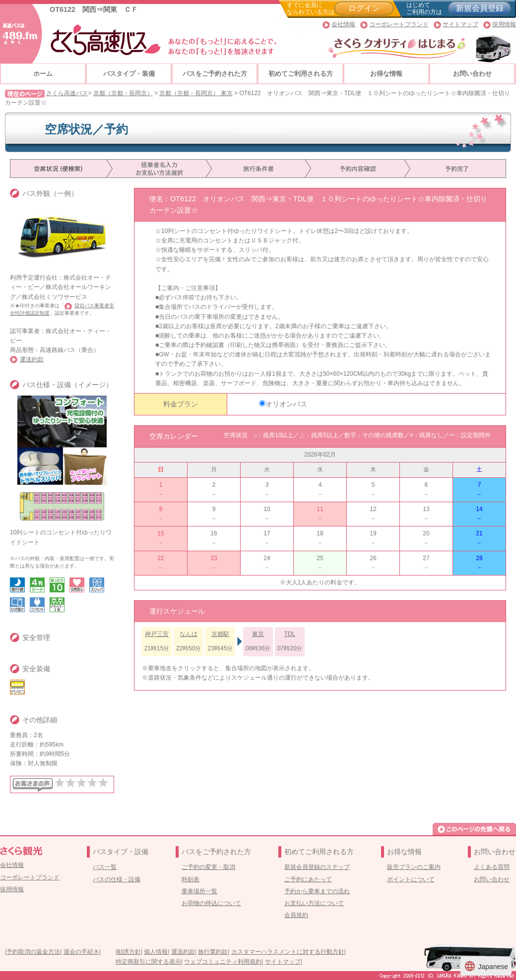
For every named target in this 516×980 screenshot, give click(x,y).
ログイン (364, 8)
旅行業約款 (213, 952)
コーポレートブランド (399, 24)
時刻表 (191, 879)
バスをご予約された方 (215, 74)
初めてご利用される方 (301, 74)
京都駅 (220, 634)
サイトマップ (460, 24)
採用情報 (504, 24)
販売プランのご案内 (414, 867)
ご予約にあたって (308, 879)
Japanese (486, 966)
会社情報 (343, 24)
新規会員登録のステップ (317, 867)
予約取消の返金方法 (33, 952)
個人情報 (156, 952)
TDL (290, 634)
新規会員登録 (480, 8)
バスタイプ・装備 (129, 74)
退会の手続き (81, 952)
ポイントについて (411, 879)
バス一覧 (105, 867)
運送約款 (32, 359)
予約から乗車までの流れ (317, 891)
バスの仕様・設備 (117, 879)
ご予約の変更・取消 (208, 867)
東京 (258, 634)
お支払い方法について (314, 903)
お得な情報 (386, 74)
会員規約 (296, 915)
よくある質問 (492, 867)
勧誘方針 (129, 952)
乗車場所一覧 (199, 891)
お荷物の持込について (211, 903)
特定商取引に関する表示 (148, 962)
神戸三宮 (157, 634)
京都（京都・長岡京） (123, 93)
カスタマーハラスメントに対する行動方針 (288, 952)
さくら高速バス (67, 93)
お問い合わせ (472, 74)
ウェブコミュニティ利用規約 (223, 962)
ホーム (43, 74)
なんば (189, 634)
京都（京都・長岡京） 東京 (196, 93)
